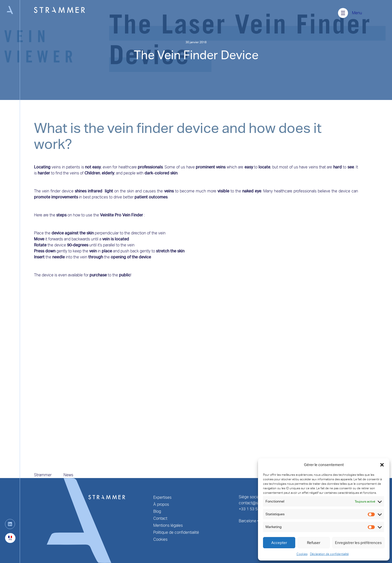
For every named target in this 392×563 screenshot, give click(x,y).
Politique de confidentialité (176, 532)
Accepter (279, 543)
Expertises (162, 497)
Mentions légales (168, 525)
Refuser (314, 543)
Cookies (302, 554)
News (68, 475)
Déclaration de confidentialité (329, 554)
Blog (157, 511)
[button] (382, 465)
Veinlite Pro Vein (115, 215)
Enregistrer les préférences (358, 543)
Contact (160, 518)
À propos (161, 504)
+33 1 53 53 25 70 (255, 509)
